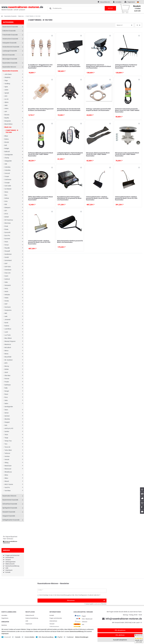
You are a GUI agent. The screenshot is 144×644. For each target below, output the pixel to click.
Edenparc (7, 208)
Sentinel (7, 416)
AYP (6, 112)
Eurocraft (7, 232)
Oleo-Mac (7, 375)
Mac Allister (8, 338)
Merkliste (4, 625)
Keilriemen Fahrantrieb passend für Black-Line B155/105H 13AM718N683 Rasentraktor (127, 110)
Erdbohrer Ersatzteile (9, 31)
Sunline (7, 431)
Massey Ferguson (10, 341)
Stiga (6, 80)
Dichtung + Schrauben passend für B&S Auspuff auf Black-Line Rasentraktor (98, 110)
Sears (6, 410)
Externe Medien (30, 637)
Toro (6, 444)
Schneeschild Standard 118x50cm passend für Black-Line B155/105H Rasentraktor (126, 198)
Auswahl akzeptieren (120, 640)
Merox (6, 351)
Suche (110, 8)
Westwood (8, 469)
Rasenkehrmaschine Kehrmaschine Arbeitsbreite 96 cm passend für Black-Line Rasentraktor (69, 198)
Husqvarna (8, 310)
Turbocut (7, 453)
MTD (6, 363)
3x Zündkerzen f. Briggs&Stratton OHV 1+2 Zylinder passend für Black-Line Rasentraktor (40, 66)
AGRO (6, 90)
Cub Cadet (8, 186)
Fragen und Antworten (12, 555)
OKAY (6, 372)
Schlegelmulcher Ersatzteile (11, 520)
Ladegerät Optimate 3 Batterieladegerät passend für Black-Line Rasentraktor (70, 154)
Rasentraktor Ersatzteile (10, 16)
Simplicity (7, 77)
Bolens (7, 139)
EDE (6, 204)
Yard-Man (8, 491)
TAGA (6, 435)
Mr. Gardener (9, 360)
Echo (6, 201)
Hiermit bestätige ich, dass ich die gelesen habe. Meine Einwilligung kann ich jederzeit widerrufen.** (70, 595)
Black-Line (21, 16)
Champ (7, 158)
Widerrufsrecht (10, 564)
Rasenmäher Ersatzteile (10, 63)
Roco (6, 397)
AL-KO (6, 99)
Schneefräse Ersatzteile (10, 504)
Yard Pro (7, 487)
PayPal (60, 637)
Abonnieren (86, 601)
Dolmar (7, 198)
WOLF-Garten (9, 484)
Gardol (7, 257)
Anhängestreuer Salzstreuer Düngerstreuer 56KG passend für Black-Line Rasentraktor (99, 66)
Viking (6, 463)
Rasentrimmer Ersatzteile (10, 500)
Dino (6, 195)
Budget (7, 148)
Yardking (7, 84)
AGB (7, 568)
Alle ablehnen (120, 635)
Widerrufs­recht (30, 615)
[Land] (138, 2)
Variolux (7, 456)
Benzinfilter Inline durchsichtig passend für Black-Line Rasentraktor (41, 110)
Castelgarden (9, 155)
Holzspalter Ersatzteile (9, 43)
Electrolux (8, 223)
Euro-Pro (7, 236)
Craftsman (8, 180)
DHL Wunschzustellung (46, 637)
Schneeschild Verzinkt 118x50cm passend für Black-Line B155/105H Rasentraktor (39, 242)
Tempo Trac (8, 441)
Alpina (6, 102)
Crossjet (7, 183)
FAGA (6, 242)
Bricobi (7, 142)
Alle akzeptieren (120, 630)
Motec (6, 354)
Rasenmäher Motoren (9, 67)
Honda (7, 301)
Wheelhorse (8, 472)
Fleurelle (7, 248)
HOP (6, 304)
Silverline (7, 419)
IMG (6, 313)
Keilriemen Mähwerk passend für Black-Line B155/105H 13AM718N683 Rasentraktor (41, 154)
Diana (6, 192)
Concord (7, 173)
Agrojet (7, 93)
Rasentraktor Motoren (9, 496)
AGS (6, 96)
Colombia (7, 167)
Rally (6, 388)
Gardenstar (8, 254)
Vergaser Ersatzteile (9, 516)
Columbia (7, 170)
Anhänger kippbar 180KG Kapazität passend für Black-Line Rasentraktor (69, 66)
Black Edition (8, 124)
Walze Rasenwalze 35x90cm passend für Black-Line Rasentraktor (70, 241)
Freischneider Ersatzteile (10, 35)
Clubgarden (8, 161)
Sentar (7, 413)
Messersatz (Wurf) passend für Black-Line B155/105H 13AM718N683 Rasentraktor (98, 154)
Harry (6, 288)
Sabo (6, 400)
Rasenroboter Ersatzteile (10, 27)
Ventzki (7, 459)
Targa (6, 438)
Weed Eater (8, 466)
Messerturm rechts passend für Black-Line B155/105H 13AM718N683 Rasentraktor (127, 154)
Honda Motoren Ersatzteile (11, 47)
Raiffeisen (8, 385)
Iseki (6, 316)
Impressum (9, 570)
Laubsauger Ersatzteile (10, 51)
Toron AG (7, 447)
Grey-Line (7, 273)
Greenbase (8, 270)
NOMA (7, 369)
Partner (7, 379)
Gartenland (8, 260)
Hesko (6, 298)
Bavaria (7, 115)
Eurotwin (7, 239)
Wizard (7, 481)
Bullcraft (7, 152)
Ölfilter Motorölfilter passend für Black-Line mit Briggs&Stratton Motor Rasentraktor (41, 198)
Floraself (7, 251)
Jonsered (7, 319)
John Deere (8, 74)
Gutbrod (7, 279)
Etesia (6, 229)
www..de (22, 8)
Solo (6, 425)
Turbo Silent (8, 450)
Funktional (70, 637)
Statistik (18, 637)
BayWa (7, 118)
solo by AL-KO (9, 428)
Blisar (6, 136)
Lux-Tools (7, 335)
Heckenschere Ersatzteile (10, 39)
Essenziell (8, 637)
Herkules (7, 295)
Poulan (7, 382)
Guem (6, 276)
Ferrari (7, 245)
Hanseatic (8, 285)
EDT (6, 211)
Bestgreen (8, 121)
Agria (6, 87)
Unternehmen (10, 558)
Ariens (6, 108)
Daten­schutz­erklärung (32, 618)
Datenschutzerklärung (12, 566)
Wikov (6, 478)
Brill (6, 145)
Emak (6, 226)
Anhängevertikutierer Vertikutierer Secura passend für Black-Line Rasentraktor (126, 66)
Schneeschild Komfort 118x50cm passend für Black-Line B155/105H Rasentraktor (97, 198)
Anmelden (4, 615)
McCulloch (8, 347)
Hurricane (8, 307)
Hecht (6, 291)
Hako (6, 282)
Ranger (7, 391)
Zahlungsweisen (10, 562)
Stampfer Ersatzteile (9, 512)
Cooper (7, 176)
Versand (8, 560)
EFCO (6, 214)
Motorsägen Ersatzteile (10, 59)
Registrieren (5, 618)
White (6, 475)
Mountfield (8, 357)
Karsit (6, 323)
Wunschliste (52, 36)
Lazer (6, 332)
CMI (6, 164)
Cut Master (8, 189)
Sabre (6, 403)
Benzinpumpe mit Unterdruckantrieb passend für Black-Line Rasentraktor (69, 110)
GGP (6, 264)
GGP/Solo (8, 267)
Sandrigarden (9, 407)
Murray (7, 366)
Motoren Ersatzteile (9, 55)
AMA (6, 105)
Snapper (7, 422)
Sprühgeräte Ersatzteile (10, 508)
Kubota (7, 326)
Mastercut (8, 344)
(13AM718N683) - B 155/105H (12, 131)
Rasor (6, 394)
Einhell (6, 217)
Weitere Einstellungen (82, 637)
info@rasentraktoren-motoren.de (10, 542)
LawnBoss (8, 329)
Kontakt (8, 572)
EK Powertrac (9, 220)
